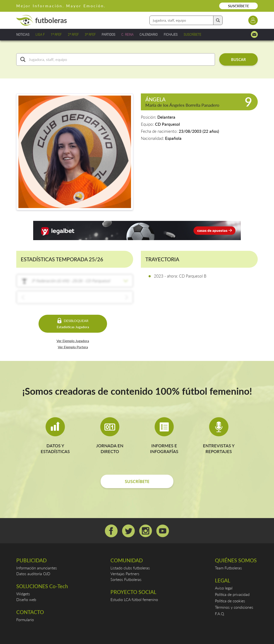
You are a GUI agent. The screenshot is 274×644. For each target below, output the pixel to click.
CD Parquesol (168, 124)
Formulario (25, 620)
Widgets (23, 594)
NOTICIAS (23, 34)
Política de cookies (230, 601)
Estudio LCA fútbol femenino (134, 600)
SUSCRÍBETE (239, 6)
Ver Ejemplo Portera (73, 347)
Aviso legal (224, 588)
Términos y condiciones (234, 607)
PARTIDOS (109, 34)
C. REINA (127, 34)
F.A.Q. (220, 614)
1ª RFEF (56, 34)
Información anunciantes (37, 568)
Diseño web (26, 600)
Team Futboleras (228, 568)
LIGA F (40, 34)
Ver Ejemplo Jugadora (73, 341)
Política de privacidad (232, 594)
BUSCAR (238, 59)
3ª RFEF (90, 34)
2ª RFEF (73, 34)
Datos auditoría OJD (33, 574)
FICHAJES (171, 34)
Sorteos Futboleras (126, 579)
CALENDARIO (149, 34)
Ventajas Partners (125, 574)
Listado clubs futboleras (130, 568)
